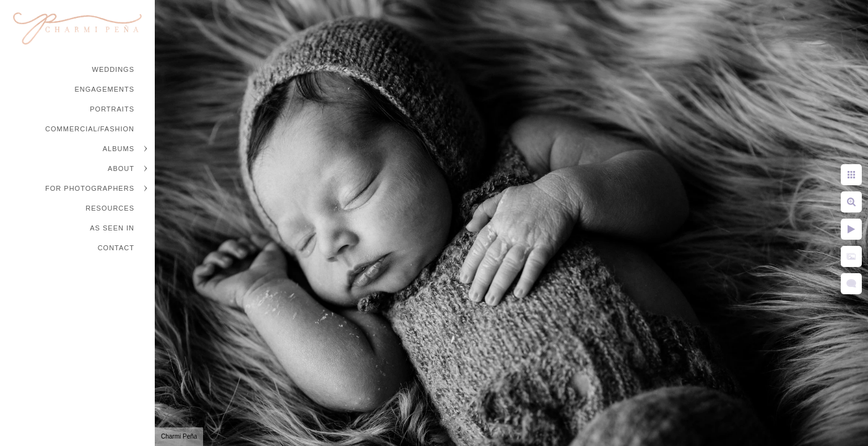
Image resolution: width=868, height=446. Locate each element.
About (121, 168)
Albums (119, 149)
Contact (116, 248)
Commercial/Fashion (90, 129)
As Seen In (112, 228)
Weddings (114, 69)
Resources (110, 208)
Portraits (112, 109)
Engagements (104, 89)
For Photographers (90, 188)
